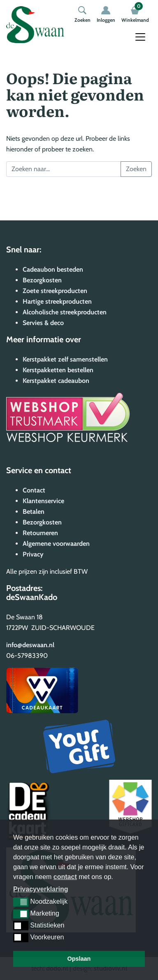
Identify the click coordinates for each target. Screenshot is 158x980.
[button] (21, 902)
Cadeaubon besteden (53, 269)
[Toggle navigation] (140, 37)
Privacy (33, 554)
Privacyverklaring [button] (41, 889)
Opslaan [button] (79, 959)
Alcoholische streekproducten (65, 312)
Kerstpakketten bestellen (58, 370)
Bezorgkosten (42, 280)
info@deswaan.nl (30, 645)
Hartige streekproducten (57, 301)
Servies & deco (43, 323)
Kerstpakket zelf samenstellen (65, 359)
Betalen (34, 512)
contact (65, 877)
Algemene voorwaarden (56, 544)
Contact (34, 490)
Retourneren (40, 533)
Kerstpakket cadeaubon (56, 381)
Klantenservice (43, 501)
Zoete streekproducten (55, 291)
